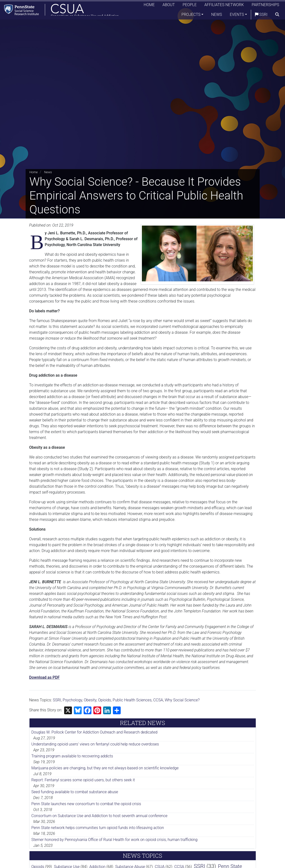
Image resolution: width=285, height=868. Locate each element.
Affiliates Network (224, 6)
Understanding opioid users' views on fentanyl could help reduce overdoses (95, 744)
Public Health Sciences (132, 700)
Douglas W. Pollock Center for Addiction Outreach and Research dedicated (94, 732)
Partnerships (265, 6)
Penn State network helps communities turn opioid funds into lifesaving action (98, 828)
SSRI (261, 16)
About (169, 6)
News (216, 16)
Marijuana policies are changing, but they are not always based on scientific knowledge (105, 768)
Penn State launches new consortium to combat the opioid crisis (86, 804)
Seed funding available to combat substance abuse (75, 792)
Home (149, 6)
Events (237, 16)
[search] (277, 16)
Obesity (90, 700)
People (190, 6)
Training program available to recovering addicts (72, 756)
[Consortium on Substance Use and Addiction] (62, 11)
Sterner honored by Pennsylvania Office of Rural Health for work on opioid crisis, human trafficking (114, 840)
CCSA (158, 700)
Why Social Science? (182, 700)
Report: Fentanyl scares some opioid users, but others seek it (83, 780)
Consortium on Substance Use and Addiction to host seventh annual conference (99, 816)
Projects (191, 16)
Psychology (72, 700)
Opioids (104, 700)
